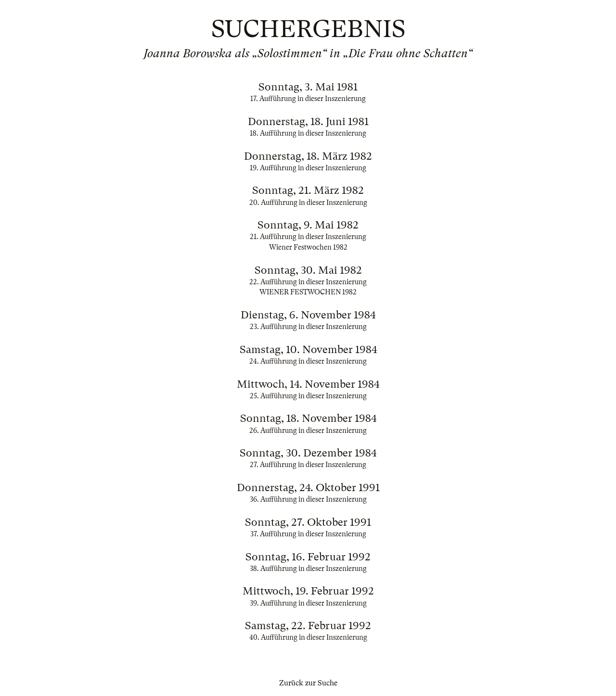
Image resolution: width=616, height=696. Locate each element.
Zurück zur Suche (308, 683)
